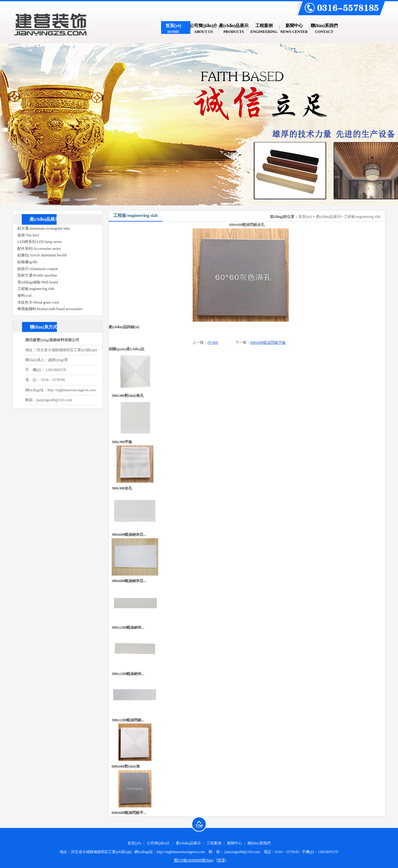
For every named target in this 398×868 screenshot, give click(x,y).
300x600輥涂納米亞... (129, 535)
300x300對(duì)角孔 (128, 396)
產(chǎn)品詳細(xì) (124, 327)
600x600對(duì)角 (126, 766)
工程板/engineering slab (362, 217)
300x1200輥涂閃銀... (128, 720)
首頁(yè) (305, 217)
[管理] (221, 860)
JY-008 (213, 342)
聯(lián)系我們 (259, 843)
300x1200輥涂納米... (128, 627)
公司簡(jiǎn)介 (159, 843)
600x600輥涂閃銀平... (129, 813)
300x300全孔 (122, 488)
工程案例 (214, 843)
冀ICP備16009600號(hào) (194, 860)
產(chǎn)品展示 (328, 217)
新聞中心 (234, 843)
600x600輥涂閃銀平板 (268, 342)
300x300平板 (122, 442)
